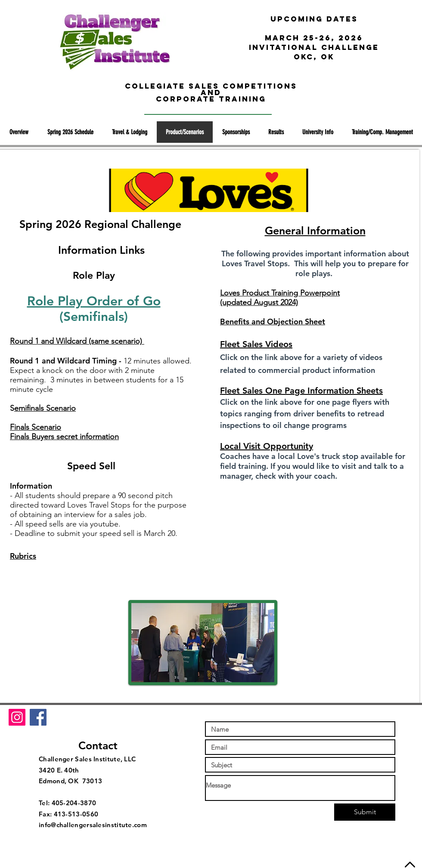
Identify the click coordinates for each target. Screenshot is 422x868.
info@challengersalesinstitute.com (93, 825)
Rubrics (23, 556)
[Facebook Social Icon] (38, 717)
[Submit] (365, 812)
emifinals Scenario (45, 408)
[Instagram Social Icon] (17, 717)
